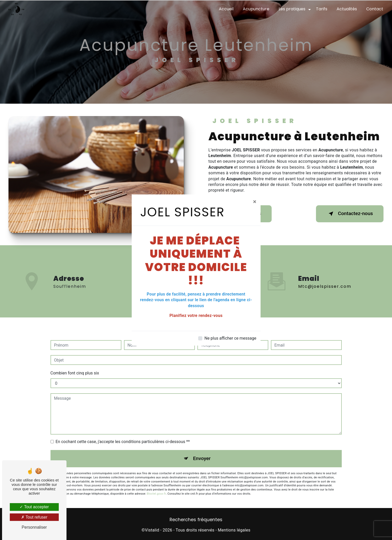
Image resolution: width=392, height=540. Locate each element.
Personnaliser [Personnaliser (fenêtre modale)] (34, 527)
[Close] (255, 202)
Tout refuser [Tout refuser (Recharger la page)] (34, 517)
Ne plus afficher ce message (230, 338)
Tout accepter (34, 507)
